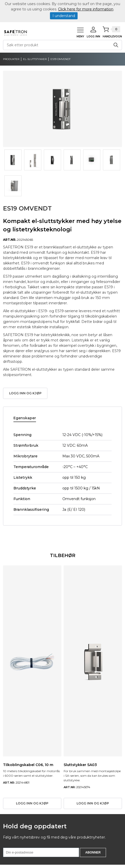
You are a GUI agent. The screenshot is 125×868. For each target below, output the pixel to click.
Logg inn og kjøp (25, 393)
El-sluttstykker (35, 59)
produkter (11, 59)
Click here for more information (86, 9)
